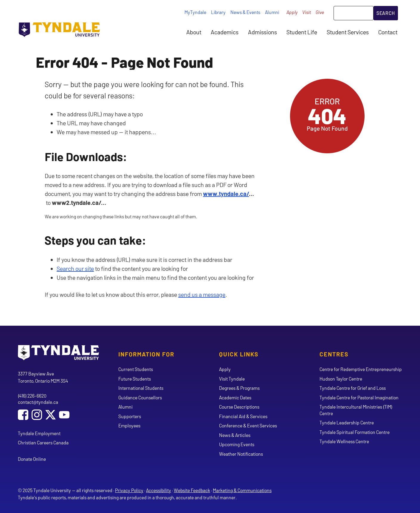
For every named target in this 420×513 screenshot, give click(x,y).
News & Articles (235, 435)
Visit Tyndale (232, 379)
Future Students (135, 379)
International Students (141, 388)
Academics (225, 32)
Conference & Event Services (248, 425)
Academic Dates (235, 397)
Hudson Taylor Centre (341, 379)
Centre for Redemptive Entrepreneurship (361, 369)
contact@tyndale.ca (38, 402)
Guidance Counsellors (140, 397)
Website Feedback (192, 490)
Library (218, 12)
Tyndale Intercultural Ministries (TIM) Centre (356, 410)
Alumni (272, 12)
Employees (129, 425)
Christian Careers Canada (43, 442)
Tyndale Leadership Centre (347, 422)
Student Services (348, 32)
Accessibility (159, 490)
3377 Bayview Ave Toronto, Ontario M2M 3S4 (43, 377)
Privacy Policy (129, 490)
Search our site (75, 268)
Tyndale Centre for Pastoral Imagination (359, 397)
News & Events (245, 12)
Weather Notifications (241, 454)
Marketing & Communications (242, 490)
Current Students (136, 369)
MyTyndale (195, 12)
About (194, 32)
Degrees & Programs (239, 388)
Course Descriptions (239, 407)
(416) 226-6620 (32, 396)
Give (320, 12)
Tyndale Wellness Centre (344, 441)
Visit (307, 12)
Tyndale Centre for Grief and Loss (353, 388)
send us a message (202, 294)
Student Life (302, 32)
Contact (388, 32)
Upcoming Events (237, 444)
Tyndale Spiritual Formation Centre (355, 432)
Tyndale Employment (39, 433)
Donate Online (32, 459)
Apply (292, 12)
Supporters (130, 416)
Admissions (262, 32)
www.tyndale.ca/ (226, 194)
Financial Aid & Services (243, 416)
